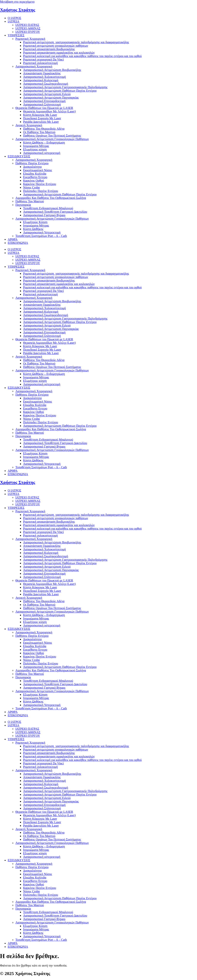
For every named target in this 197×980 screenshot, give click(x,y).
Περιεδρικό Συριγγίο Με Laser (42, 118)
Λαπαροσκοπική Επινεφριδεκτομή (44, 101)
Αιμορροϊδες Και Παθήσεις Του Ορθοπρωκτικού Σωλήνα (51, 198)
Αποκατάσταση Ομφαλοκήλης (42, 73)
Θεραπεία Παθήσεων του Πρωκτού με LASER (44, 108)
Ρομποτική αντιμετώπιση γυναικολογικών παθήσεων (56, 46)
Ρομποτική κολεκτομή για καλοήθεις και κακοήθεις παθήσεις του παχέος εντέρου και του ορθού (82, 56)
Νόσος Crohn (31, 187)
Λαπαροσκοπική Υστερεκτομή (42, 232)
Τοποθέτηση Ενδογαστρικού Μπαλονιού (48, 208)
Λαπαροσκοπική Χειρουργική (34, 66)
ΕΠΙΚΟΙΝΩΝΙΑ (18, 243)
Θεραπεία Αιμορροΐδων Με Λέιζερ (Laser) (49, 111)
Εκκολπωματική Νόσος (38, 170)
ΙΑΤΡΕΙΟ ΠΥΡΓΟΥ (28, 32)
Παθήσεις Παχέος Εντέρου (32, 163)
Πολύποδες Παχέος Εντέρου (41, 191)
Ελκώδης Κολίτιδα (35, 174)
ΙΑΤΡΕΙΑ (13, 21)
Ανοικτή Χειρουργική (29, 125)
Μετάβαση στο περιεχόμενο (17, 2)
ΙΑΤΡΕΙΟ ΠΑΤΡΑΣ (27, 25)
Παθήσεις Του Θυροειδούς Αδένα (44, 129)
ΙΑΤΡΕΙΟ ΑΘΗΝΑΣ (28, 28)
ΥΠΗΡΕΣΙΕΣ (16, 35)
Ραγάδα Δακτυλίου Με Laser (41, 122)
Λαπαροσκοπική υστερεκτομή (42, 153)
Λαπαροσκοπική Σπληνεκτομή (42, 104)
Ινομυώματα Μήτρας (36, 146)
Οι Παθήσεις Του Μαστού (39, 132)
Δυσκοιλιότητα (32, 167)
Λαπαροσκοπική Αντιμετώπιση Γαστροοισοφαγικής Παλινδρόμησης (65, 87)
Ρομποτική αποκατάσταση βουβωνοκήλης (49, 49)
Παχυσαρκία (23, 205)
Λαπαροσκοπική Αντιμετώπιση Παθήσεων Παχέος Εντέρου (60, 91)
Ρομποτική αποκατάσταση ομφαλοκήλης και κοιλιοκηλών (59, 53)
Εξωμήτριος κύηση (35, 149)
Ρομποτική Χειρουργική (30, 39)
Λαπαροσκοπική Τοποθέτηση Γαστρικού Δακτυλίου (55, 212)
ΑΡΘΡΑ (13, 239)
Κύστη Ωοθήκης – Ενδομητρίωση (44, 142)
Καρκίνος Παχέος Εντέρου (40, 184)
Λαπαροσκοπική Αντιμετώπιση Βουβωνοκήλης (52, 70)
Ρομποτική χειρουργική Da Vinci (43, 59)
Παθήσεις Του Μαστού (30, 201)
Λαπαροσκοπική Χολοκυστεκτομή (44, 77)
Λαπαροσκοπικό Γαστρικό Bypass (44, 215)
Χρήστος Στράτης (18, 10)
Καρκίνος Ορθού (33, 181)
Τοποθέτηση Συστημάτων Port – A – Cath (41, 236)
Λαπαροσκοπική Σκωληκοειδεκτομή (46, 84)
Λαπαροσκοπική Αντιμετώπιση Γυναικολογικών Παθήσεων (52, 139)
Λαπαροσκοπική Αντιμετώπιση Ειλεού (47, 94)
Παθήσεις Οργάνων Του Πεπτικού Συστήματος (52, 136)
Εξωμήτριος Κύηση (35, 222)
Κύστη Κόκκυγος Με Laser (40, 115)
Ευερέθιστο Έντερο (35, 177)
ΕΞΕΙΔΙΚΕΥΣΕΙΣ (19, 156)
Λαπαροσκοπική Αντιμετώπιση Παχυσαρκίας (51, 98)
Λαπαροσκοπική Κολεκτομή (41, 80)
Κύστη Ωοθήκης (33, 229)
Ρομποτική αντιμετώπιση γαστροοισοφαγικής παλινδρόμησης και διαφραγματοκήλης (76, 42)
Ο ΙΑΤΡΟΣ (14, 18)
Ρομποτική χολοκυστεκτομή (40, 63)
